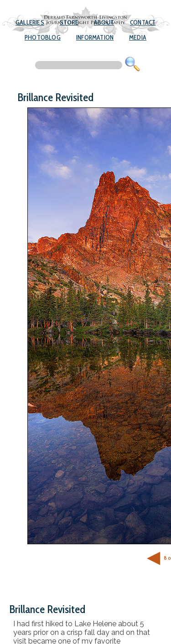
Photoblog (43, 37)
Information (95, 37)
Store (69, 22)
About (104, 22)
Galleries (30, 22)
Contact (143, 22)
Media (138, 37)
